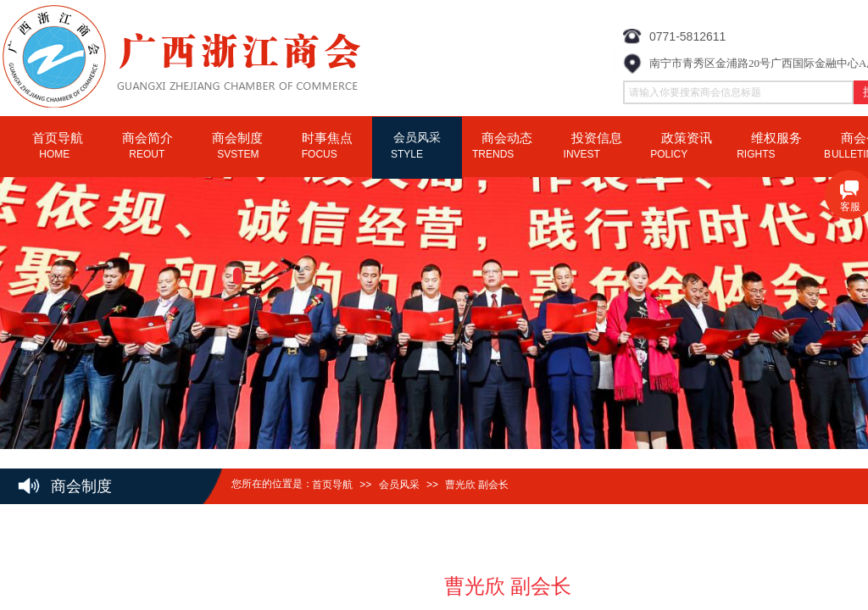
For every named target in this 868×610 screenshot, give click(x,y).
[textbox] (738, 92)
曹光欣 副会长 (477, 485)
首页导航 (332, 485)
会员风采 (399, 485)
